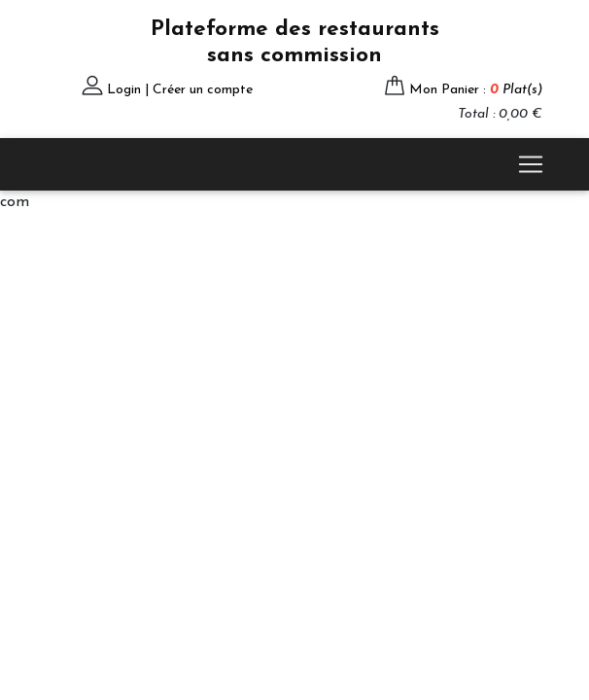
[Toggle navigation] (531, 164)
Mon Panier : (476, 90)
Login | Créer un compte (180, 90)
